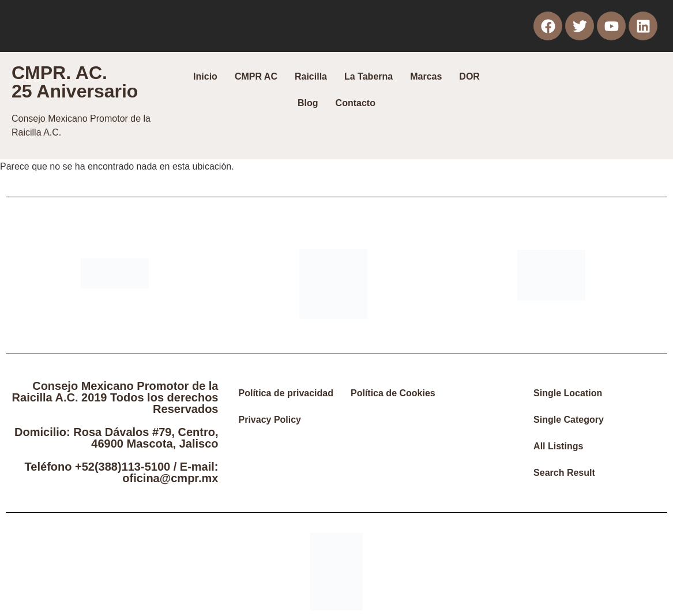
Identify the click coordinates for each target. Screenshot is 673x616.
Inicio (205, 76)
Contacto (356, 103)
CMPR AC (256, 76)
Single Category (569, 420)
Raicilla (311, 76)
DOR (469, 76)
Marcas (426, 76)
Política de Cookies (393, 393)
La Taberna (369, 76)
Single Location (568, 393)
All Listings (558, 446)
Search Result (564, 473)
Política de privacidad (286, 393)
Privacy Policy (270, 420)
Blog (308, 103)
